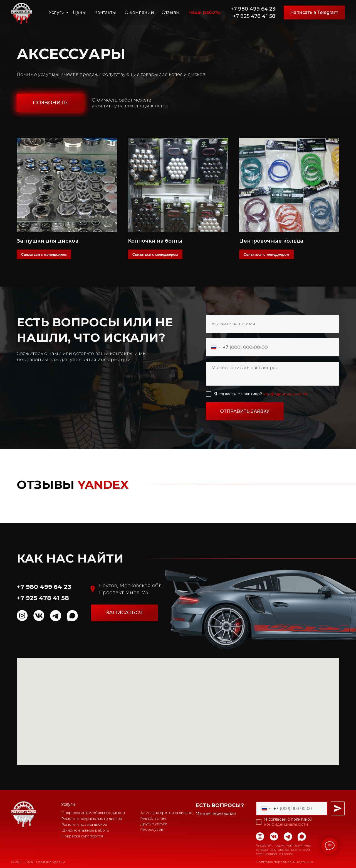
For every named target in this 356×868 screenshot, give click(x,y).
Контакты (105, 12)
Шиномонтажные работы (85, 830)
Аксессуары (152, 829)
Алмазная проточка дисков (166, 813)
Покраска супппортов (82, 836)
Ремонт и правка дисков (84, 824)
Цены (79, 12)
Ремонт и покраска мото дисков (92, 818)
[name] (273, 324)
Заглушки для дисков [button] (48, 241)
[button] (50, 103)
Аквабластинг (154, 818)
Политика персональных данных (284, 862)
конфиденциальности (285, 394)
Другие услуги (154, 824)
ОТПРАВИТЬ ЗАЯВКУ (245, 411)
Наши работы (205, 12)
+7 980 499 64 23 (253, 9)
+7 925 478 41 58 (254, 16)
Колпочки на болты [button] (155, 241)
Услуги (57, 12)
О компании (139, 12)
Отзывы (171, 12)
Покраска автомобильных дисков (93, 813)
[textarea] (273, 374)
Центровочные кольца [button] (271, 241)
